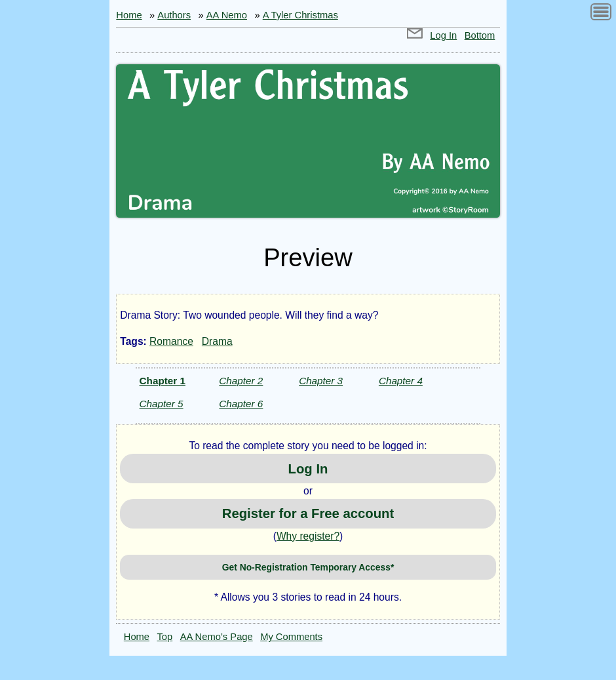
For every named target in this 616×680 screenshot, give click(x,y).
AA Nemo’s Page (217, 637)
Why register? (308, 536)
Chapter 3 (321, 381)
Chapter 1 (163, 381)
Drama (217, 341)
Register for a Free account (308, 513)
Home (129, 15)
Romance (171, 341)
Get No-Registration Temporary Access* (308, 567)
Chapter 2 (241, 381)
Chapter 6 (241, 404)
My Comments (291, 637)
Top (165, 637)
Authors (174, 15)
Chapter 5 (162, 404)
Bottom (480, 35)
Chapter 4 (401, 381)
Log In (443, 35)
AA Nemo (227, 15)
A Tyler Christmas (300, 15)
